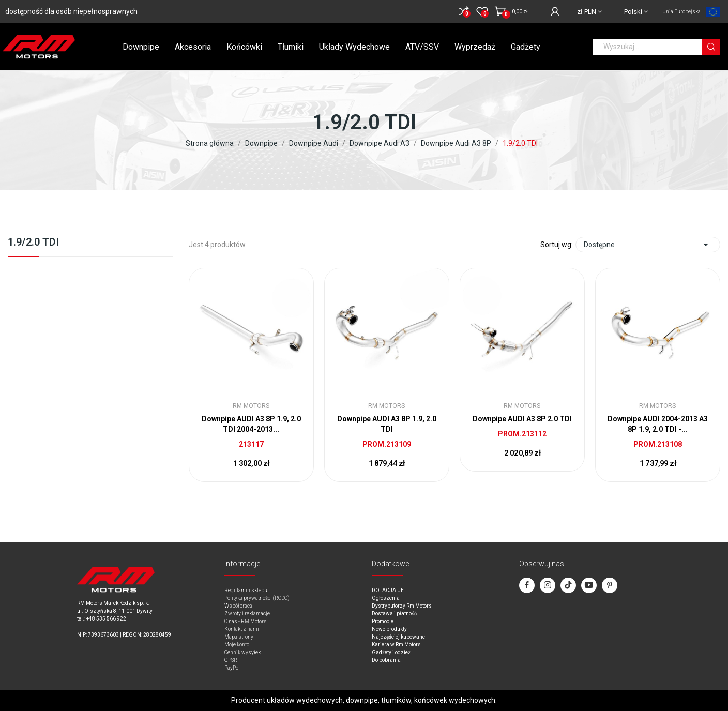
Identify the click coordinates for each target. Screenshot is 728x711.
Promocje (383, 621)
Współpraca (238, 606)
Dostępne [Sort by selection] (648, 245)
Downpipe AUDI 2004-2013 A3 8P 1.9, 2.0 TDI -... (658, 424)
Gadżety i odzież (391, 652)
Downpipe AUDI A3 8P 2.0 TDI (522, 419)
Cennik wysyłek (242, 652)
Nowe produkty (389, 629)
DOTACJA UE (388, 590)
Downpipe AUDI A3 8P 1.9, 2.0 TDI (387, 424)
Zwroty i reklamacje (247, 614)
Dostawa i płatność (394, 614)
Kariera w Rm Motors (396, 645)
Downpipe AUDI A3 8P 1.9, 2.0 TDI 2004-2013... (251, 424)
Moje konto (237, 645)
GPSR (231, 660)
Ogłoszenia (386, 598)
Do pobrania (386, 660)
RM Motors (251, 406)
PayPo (231, 668)
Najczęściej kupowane (398, 637)
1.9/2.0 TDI (33, 243)
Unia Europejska (681, 12)
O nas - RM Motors (246, 621)
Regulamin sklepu (246, 590)
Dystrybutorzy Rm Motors (402, 606)
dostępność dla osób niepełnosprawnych (71, 11)
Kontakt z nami (242, 629)
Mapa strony (239, 637)
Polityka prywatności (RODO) (257, 598)
